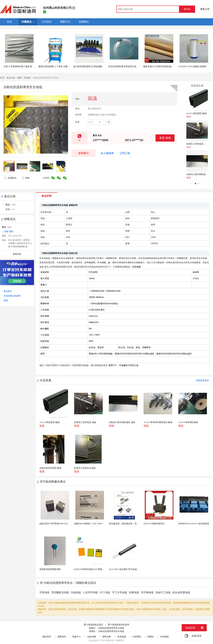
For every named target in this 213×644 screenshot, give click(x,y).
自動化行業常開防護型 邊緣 (199, 174)
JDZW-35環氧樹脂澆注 (154, 524)
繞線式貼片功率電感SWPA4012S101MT (58, 524)
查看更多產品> (203, 380)
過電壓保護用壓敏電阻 (50, 569)
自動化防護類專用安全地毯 (111, 628)
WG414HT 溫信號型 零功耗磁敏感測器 (127, 569)
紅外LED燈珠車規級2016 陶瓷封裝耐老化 (94, 569)
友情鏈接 (164, 637)
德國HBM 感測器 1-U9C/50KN (88, 524)
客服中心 (77, 637)
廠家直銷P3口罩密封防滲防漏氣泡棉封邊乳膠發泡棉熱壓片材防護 (174, 66)
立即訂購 (125, 153)
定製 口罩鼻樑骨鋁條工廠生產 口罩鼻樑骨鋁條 (26, 66)
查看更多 (17, 254)
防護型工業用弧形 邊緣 (197, 144)
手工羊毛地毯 (120, 592)
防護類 (27, 78)
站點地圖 (92, 637)
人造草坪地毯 (90, 592)
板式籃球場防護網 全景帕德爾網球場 (91, 66)
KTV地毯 (105, 592)
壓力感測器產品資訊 (93, 625)
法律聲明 (137, 637)
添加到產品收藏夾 (12, 296)
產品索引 (8, 291)
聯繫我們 (62, 637)
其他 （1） (11, 209)
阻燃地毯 (134, 592)
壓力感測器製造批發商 (118, 625)
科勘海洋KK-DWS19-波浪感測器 (194, 524)
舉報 (26, 178)
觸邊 (20, 78)
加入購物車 (107, 153)
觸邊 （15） (11, 205)
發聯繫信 (83, 153)
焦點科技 (110, 640)
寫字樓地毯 (147, 592)
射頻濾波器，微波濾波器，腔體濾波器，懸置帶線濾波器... (136, 524)
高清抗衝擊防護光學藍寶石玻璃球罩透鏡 (128, 66)
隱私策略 (107, 637)
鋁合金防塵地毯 (181, 592)
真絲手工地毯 (163, 592)
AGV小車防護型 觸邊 (196, 113)
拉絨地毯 (76, 592)
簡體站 (151, 637)
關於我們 (47, 637)
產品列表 (11, 78)
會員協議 (122, 637)
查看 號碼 (165, 138)
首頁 (2, 78)
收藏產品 (10, 178)
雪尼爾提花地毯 (60, 592)
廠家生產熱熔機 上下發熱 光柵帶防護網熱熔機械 (62, 66)
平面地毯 (44, 592)
